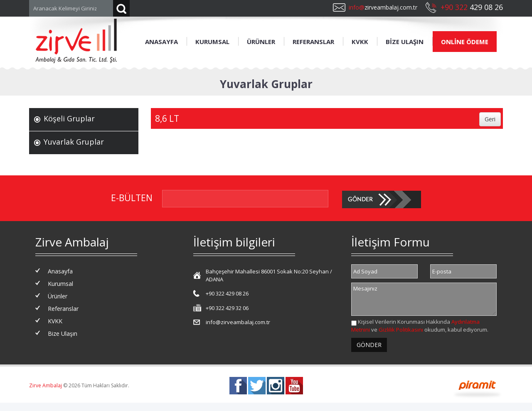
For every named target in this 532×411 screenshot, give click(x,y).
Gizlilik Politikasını (401, 330)
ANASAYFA (161, 42)
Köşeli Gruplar (69, 118)
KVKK (360, 42)
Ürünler (58, 296)
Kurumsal (60, 284)
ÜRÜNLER (261, 42)
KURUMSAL (212, 42)
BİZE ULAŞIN (405, 42)
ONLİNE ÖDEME (465, 42)
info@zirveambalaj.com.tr (238, 322)
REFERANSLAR (313, 42)
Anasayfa (60, 271)
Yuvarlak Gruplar (74, 142)
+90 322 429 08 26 (227, 293)
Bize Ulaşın (63, 333)
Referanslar (63, 309)
